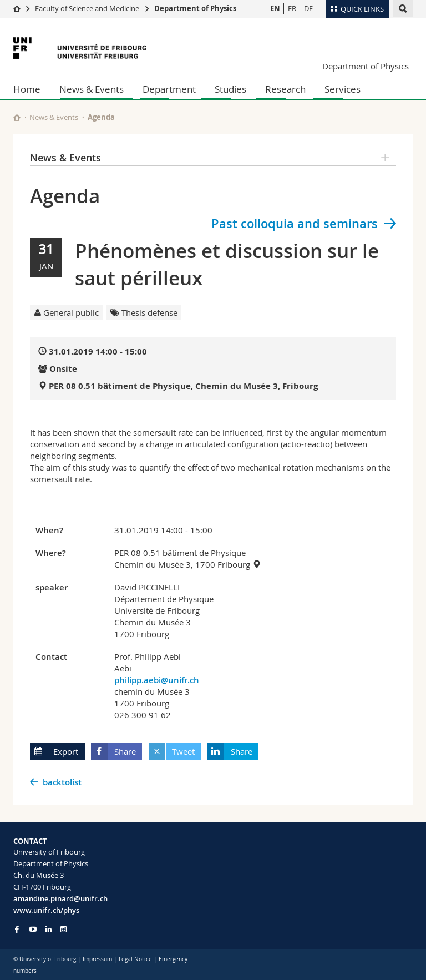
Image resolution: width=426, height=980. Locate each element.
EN (275, 8)
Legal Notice (135, 959)
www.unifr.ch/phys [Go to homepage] (46, 910)
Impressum (97, 959)
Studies (230, 89)
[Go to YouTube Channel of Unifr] (33, 929)
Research (285, 89)
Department (169, 89)
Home (27, 89)
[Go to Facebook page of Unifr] (17, 929)
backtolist (62, 782)
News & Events (92, 89)
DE (308, 8)
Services (343, 89)
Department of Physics (195, 8)
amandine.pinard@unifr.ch (60, 898)
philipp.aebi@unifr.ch (157, 680)
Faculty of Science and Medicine (87, 8)
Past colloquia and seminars (295, 224)
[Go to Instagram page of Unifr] (64, 929)
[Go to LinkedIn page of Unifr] (49, 929)
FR (292, 8)
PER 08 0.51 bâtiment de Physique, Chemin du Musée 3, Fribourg (183, 386)
